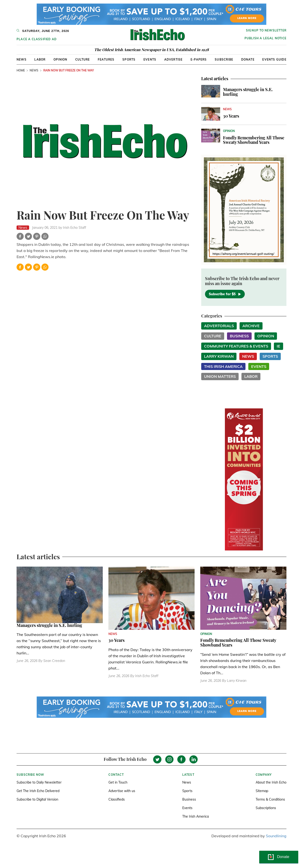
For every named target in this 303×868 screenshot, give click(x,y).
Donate (248, 59)
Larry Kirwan (219, 356)
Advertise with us (122, 791)
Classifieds (117, 799)
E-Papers (199, 59)
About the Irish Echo (271, 782)
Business (239, 336)
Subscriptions (266, 808)
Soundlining (276, 836)
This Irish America (223, 366)
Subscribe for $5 (225, 294)
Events (150, 59)
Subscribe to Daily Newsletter (39, 782)
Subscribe (224, 59)
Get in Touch (118, 782)
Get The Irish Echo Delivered (38, 791)
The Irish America (196, 816)
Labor (40, 59)
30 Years (231, 116)
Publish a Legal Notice (265, 38)
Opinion (60, 59)
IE (278, 346)
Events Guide (274, 59)
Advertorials (219, 326)
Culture (82, 59)
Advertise (174, 59)
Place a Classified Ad (37, 39)
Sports (129, 59)
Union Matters (220, 376)
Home (21, 70)
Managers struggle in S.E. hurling (248, 92)
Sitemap (262, 791)
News (22, 59)
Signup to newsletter (266, 30)
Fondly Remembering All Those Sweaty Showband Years (254, 140)
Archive (251, 326)
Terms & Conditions (270, 799)
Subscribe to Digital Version (37, 799)
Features (106, 59)
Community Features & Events (236, 346)
